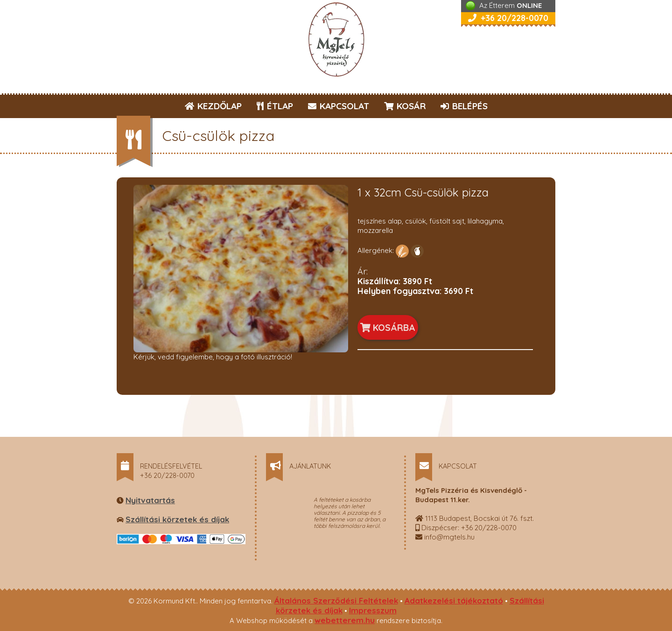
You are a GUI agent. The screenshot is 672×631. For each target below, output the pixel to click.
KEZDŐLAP (213, 106)
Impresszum (373, 610)
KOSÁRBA (388, 327)
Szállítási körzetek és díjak (177, 519)
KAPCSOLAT (339, 106)
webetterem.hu (345, 620)
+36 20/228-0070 (508, 18)
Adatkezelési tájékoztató (454, 600)
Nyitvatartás (150, 500)
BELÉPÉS (464, 106)
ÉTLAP (275, 106)
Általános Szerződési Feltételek (336, 600)
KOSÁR (405, 106)
